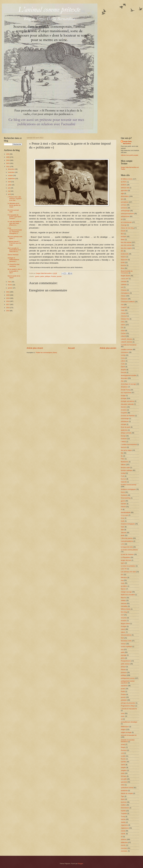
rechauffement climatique (129, 722)
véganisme (124, 825)
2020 (8, 295)
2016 (8, 308)
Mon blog (124, 612)
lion (122, 575)
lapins (123, 563)
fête (122, 453)
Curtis (123, 364)
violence (124, 839)
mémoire (124, 603)
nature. (123, 632)
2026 (8, 154)
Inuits (123, 521)
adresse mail (125, 188)
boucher (124, 265)
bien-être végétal (126, 248)
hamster (124, 504)
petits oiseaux (125, 664)
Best (122, 234)
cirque (123, 330)
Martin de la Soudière (128, 595)
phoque (123, 667)
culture (123, 361)
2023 (8, 163)
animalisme (125, 202)
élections (124, 407)
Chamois (124, 290)
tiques (123, 799)
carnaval (124, 281)
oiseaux (123, 644)
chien (123, 322)
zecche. (123, 845)
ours (122, 649)
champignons (125, 293)
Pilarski (123, 670)
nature (123, 629)
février (10, 285)
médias (123, 600)
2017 (8, 304)
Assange (124, 225)
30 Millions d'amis (127, 179)
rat (122, 719)
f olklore (123, 442)
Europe (123, 436)
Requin (123, 747)
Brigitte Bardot (126, 276)
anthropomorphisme (127, 214)
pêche (123, 658)
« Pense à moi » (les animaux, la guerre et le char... (15, 199)
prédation (124, 700)
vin (122, 837)
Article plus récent (35, 348)
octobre (11, 175)
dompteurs (124, 387)
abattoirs (124, 185)
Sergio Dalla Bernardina (127, 143)
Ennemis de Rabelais (128, 416)
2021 (8, 292)
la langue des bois (127, 547)
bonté (123, 262)
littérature (124, 577)
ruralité (123, 756)
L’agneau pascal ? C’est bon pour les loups (14, 243)
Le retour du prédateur (128, 566)
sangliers (124, 770)
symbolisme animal (127, 788)
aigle (122, 193)
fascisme (124, 447)
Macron (123, 589)
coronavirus (125, 352)
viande (123, 831)
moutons (124, 621)
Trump (123, 816)
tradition (123, 805)
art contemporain (126, 222)
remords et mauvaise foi (129, 735)
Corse (123, 358)
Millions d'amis (126, 609)
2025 (8, 157)
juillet (10, 185)
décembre (11, 169)
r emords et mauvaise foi (129, 709)
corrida (123, 355)
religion (123, 729)
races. (123, 716)
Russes (123, 759)
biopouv (123, 257)
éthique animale (126, 433)
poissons (124, 672)
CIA (122, 328)
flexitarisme (125, 462)
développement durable (129, 375)
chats (123, 310)
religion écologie (126, 732)
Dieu (122, 381)
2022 (8, 167)
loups (123, 583)
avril (9, 194)
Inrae (123, 518)
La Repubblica (126, 557)
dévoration (124, 378)
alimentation (125, 196)
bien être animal (126, 242)
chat (122, 305)
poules (123, 689)
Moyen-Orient (125, 624)
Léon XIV (124, 569)
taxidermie (124, 791)
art (122, 219)
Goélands (124, 495)
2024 (8, 160)
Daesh (123, 367)
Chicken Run (125, 319)
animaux (124, 205)
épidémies (124, 430)
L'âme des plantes (127, 538)
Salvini (123, 765)
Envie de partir (126, 427)
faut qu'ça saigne (126, 450)
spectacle (124, 782)
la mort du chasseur (127, 554)
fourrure (123, 479)
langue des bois (126, 560)
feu (122, 456)
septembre (12, 178)
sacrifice (124, 762)
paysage (124, 655)
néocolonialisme (126, 635)
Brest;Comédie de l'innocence (127, 272)
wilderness (124, 842)
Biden (123, 239)
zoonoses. (124, 851)
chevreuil (124, 316)
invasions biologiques (128, 524)
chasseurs (124, 299)
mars (10, 282)
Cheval (123, 313)
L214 (123, 544)
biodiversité (125, 254)
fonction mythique (127, 470)
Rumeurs (124, 750)
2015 (8, 311)
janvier (10, 288)
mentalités (124, 606)
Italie (122, 530)
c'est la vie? (125, 279)
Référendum (125, 727)
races (123, 713)
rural (122, 753)
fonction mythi (125, 467)
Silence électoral (13, 255)
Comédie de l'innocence (129, 345)
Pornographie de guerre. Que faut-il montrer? (14, 217)
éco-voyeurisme (126, 393)
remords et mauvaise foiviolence (128, 741)
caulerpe (124, 284)
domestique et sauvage (128, 384)
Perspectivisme (126, 661)
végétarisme (125, 828)
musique (124, 626)
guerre (37, 276)
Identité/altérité (126, 512)
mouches (124, 618)
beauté (123, 231)
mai (9, 191)
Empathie (124, 413)
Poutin (123, 691)
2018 (8, 301)
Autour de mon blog (127, 228)
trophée (123, 811)
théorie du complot (127, 793)
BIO (122, 251)
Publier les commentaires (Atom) (46, 353)
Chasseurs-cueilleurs (128, 302)
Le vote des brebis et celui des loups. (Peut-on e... (14, 223)
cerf (122, 287)
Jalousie (124, 533)
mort (122, 615)
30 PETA (124, 182)
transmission (125, 808)
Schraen (124, 776)
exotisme (124, 439)
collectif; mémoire (127, 339)
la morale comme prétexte (129, 550)
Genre (123, 492)
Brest (123, 268)
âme (122, 199)
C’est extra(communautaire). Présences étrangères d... (15, 231)
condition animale (127, 349)
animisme (124, 208)
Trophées (124, 814)
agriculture (124, 190)
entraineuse (125, 421)
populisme (124, 686)
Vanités (123, 822)
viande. (123, 834)
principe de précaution (128, 703)
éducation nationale (127, 404)
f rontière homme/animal (129, 444)
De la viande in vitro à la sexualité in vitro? (15, 271)
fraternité (124, 482)
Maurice (123, 598)
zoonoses (124, 848)
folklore (123, 465)
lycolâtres (124, 586)
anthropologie (125, 211)
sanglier (123, 767)
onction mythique (126, 647)
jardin (123, 535)
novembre (11, 172)
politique (47, 276)
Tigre (123, 796)
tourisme (124, 802)
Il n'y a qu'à (125, 515)
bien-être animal (126, 245)
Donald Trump (125, 390)
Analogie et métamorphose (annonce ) (13, 260)
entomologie (125, 418)
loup (122, 580)
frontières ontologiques (128, 489)
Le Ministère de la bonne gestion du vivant (14, 205)
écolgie (123, 396)
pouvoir (59, 276)
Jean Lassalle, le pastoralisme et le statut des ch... (14, 250)
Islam (123, 527)
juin (9, 188)
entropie (124, 424)
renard (123, 744)
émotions (124, 410)
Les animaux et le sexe (128, 572)
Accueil (71, 348)
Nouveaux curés (126, 641)
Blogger (81, 864)
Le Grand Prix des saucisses (14, 265)
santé (123, 773)
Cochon (123, 333)
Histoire (123, 507)
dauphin (123, 370)
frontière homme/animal (129, 485)
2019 (8, 298)
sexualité (124, 779)
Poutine (53, 276)
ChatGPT (124, 307)
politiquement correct (128, 678)
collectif (123, 336)
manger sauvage (126, 592)
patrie (42, 276)
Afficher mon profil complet (129, 155)
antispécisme (125, 216)
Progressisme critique (128, 706)
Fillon (123, 459)
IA (122, 509)
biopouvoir (124, 260)
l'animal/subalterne (127, 541)
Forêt (123, 476)
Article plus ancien (108, 348)
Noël (122, 638)
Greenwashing (126, 498)
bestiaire (124, 237)
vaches (123, 819)
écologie (124, 398)
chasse (123, 296)
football (123, 473)
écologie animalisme (128, 401)
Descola (124, 372)
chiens (123, 325)
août (10, 182)
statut (123, 785)
